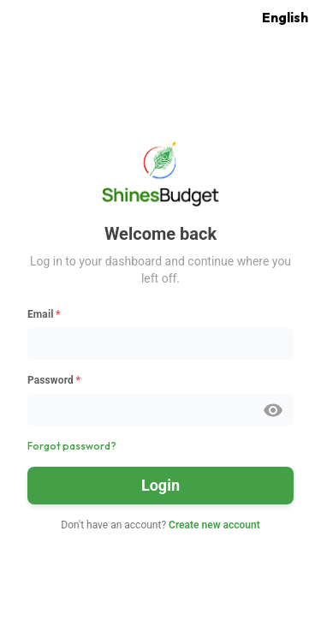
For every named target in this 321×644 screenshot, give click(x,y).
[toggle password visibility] (273, 410)
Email (44, 314)
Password (54, 380)
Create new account (214, 525)
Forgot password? (72, 446)
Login (160, 485)
